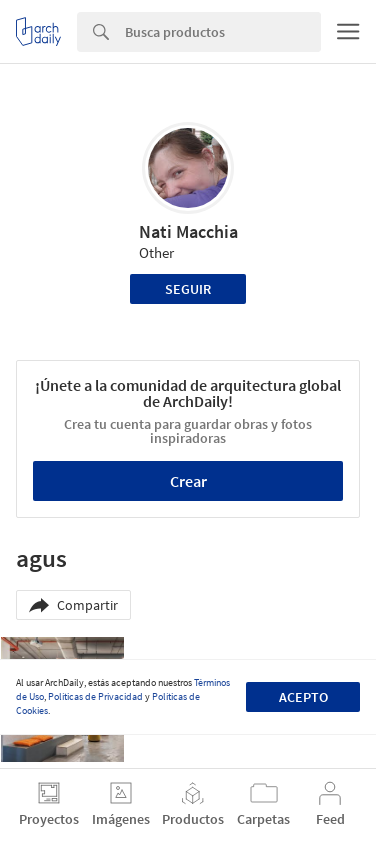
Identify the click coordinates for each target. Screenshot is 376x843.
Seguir (188, 289)
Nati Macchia (188, 231)
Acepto (303, 697)
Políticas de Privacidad (95, 696)
